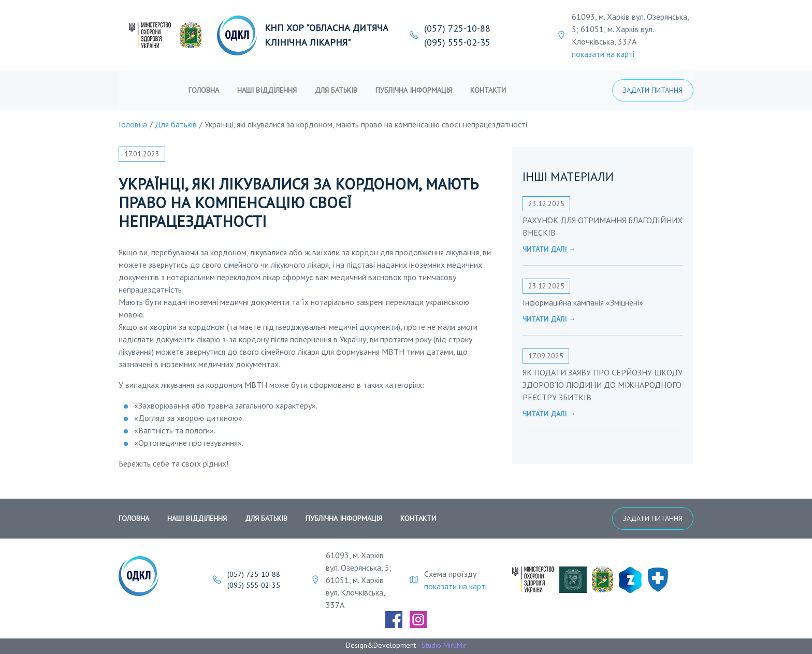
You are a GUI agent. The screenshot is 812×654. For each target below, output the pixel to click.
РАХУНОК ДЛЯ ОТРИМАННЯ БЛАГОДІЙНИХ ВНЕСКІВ (603, 226)
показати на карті (603, 54)
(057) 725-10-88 (457, 28)
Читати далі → (549, 249)
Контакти (488, 90)
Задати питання (653, 90)
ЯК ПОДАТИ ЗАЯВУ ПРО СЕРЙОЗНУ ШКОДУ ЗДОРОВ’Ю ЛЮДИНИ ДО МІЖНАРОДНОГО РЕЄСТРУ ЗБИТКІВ (603, 385)
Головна (204, 90)
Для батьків (336, 90)
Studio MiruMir (444, 645)
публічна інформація (414, 90)
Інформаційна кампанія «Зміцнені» (583, 302)
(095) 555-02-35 (457, 42)
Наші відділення (267, 90)
